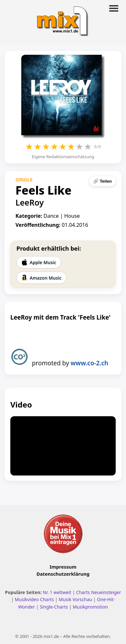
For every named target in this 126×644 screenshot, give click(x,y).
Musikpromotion (90, 607)
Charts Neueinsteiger (98, 592)
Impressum (63, 567)
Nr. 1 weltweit (57, 592)
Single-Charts (54, 607)
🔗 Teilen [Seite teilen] (102, 181)
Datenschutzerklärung (63, 574)
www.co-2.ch (89, 363)
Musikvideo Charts (34, 599)
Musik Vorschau (75, 599)
